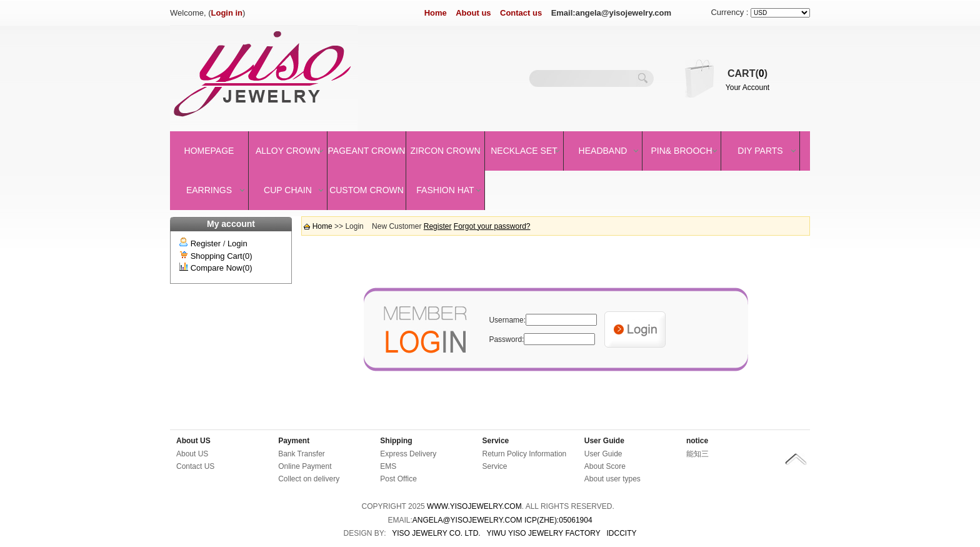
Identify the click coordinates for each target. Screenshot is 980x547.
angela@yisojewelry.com (467, 520)
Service (496, 441)
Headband (603, 151)
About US (193, 441)
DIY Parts (760, 151)
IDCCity (622, 533)
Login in (227, 13)
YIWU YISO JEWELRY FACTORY (543, 533)
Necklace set (524, 151)
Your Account (747, 88)
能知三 (697, 454)
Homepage (209, 151)
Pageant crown (367, 151)
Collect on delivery (309, 479)
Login (237, 243)
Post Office (398, 479)
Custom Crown (367, 190)
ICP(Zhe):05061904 (558, 520)
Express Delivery (408, 454)
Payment (294, 441)
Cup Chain (288, 190)
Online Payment (305, 466)
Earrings (209, 190)
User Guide (604, 441)
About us (473, 13)
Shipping (396, 441)
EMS (388, 466)
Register (206, 243)
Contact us (521, 13)
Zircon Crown (446, 151)
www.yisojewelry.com (474, 506)
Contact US (195, 466)
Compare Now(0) (222, 268)
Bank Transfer (302, 454)
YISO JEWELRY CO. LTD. (436, 533)
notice (697, 441)
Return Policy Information (525, 454)
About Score (605, 466)
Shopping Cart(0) (222, 256)
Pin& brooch (681, 151)
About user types (612, 479)
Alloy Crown (288, 151)
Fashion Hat (445, 190)
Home (436, 13)
